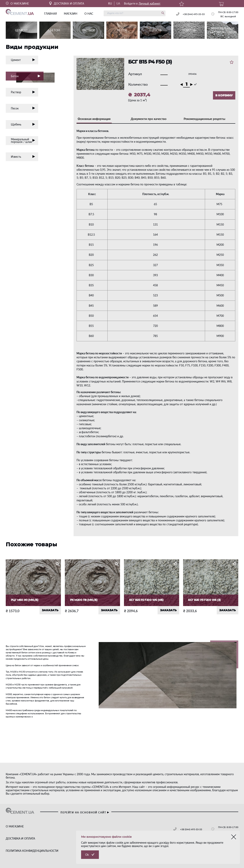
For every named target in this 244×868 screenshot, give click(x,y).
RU (110, 3)
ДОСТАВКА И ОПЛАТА (67, 3)
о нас (89, 14)
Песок (23, 108)
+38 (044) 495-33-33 (194, 14)
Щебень (23, 124)
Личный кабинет (150, 3)
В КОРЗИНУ (224, 95)
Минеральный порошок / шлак (23, 141)
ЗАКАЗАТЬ (50, 610)
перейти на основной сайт (85, 813)
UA (118, 3)
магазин (71, 14)
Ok (87, 855)
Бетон (27, 77)
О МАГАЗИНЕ (17, 3)
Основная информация (94, 119)
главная (50, 14)
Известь (23, 157)
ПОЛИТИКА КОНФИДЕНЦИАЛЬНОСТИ (32, 851)
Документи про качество (149, 119)
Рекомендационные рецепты (204, 119)
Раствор (23, 92)
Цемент (23, 60)
